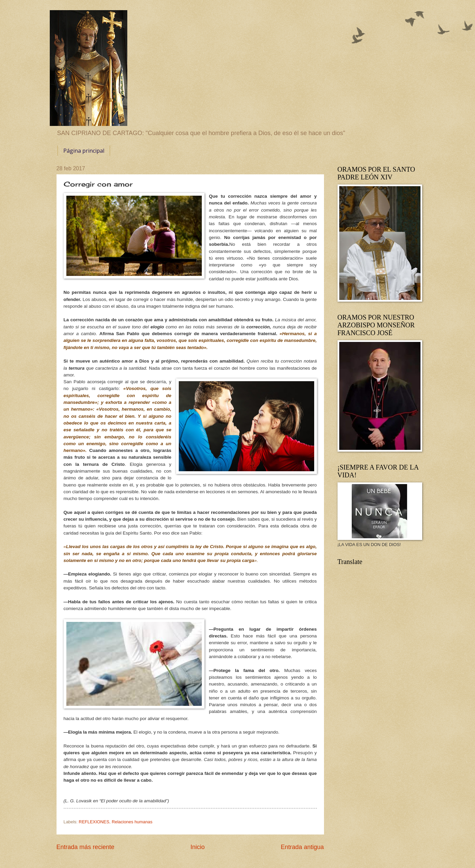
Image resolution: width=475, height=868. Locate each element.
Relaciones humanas (132, 822)
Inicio (197, 847)
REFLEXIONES (94, 822)
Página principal (84, 151)
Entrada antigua (302, 847)
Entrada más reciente (85, 847)
